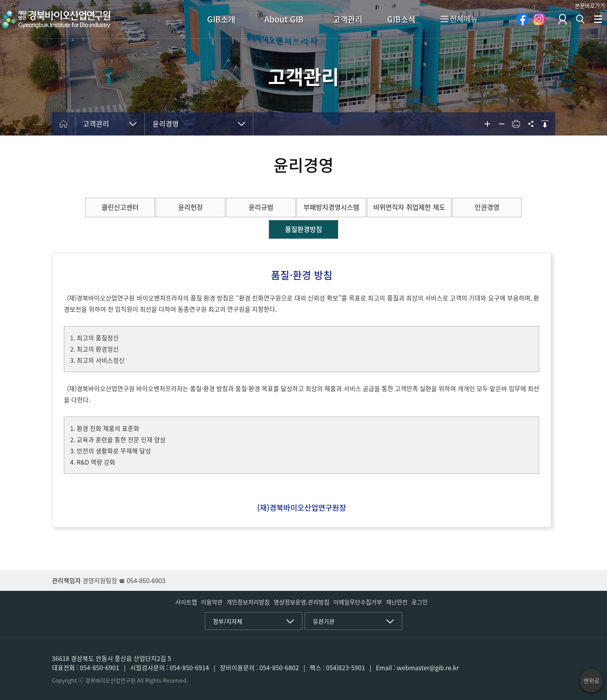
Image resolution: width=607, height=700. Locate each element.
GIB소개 (221, 19)
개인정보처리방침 (248, 602)
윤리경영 (166, 124)
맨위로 (592, 681)
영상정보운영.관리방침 (302, 602)
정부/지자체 (228, 621)
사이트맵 (186, 602)
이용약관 (212, 602)
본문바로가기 (590, 5)
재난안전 (397, 602)
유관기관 (324, 621)
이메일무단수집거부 (358, 602)
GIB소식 (401, 19)
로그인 (420, 602)
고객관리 (348, 19)
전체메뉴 (459, 20)
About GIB (284, 19)
